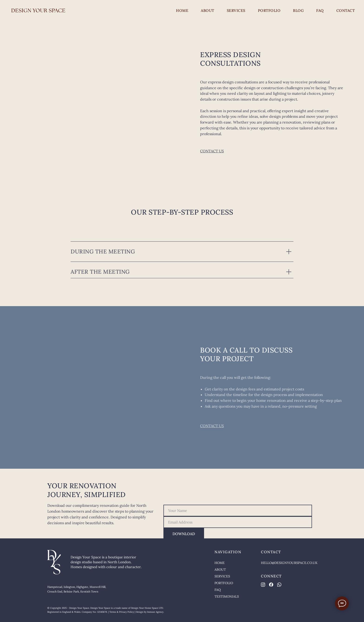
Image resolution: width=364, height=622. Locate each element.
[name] (238, 511)
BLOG (298, 10)
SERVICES (236, 10)
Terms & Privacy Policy (122, 612)
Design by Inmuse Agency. (150, 612)
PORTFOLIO (269, 10)
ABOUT (208, 10)
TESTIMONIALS (227, 596)
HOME (182, 10)
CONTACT (346, 10)
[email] (238, 522)
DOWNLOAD (184, 534)
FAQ (320, 10)
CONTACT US (212, 151)
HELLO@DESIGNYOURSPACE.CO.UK (289, 563)
